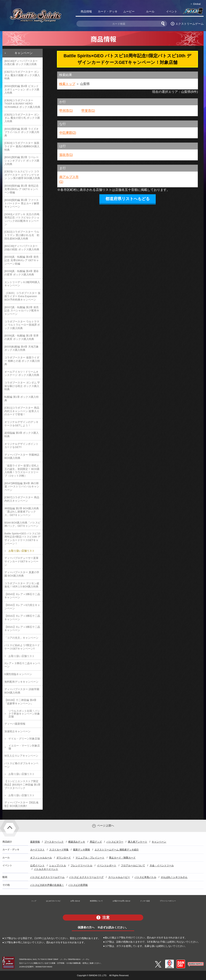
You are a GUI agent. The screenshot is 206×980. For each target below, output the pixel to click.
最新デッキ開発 (81, 850)
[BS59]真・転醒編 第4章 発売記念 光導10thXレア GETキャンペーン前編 (22, 260)
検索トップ (67, 84)
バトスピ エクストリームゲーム (47, 877)
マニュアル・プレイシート (90, 858)
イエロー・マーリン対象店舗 (24, 747)
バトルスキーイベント (46, 869)
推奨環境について (96, 901)
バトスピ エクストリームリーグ (86, 877)
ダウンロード (64, 858)
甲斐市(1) (88, 111)
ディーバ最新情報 (15, 724)
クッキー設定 (145, 901)
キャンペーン (24, 53)
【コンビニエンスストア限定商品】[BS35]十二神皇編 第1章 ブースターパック (22, 785)
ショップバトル (58, 865)
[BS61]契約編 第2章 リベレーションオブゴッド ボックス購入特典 (22, 161)
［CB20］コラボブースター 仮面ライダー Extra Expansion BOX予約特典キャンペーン (22, 296)
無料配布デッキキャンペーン (21, 682)
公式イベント (37, 865)
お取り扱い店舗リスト (22, 551)
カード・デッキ (108, 11)
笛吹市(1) (66, 155)
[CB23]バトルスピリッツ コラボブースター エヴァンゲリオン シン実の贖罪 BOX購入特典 (22, 175)
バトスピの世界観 (78, 885)
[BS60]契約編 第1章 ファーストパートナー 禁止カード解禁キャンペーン (22, 203)
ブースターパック (54, 842)
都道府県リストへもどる (128, 199)
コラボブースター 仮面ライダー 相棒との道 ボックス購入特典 (22, 361)
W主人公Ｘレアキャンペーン (21, 756)
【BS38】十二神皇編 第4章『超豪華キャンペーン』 (20, 702)
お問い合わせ (75, 901)
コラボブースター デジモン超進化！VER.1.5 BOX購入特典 (22, 585)
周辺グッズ (96, 842)
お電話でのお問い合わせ (122, 901)
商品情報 (86, 11)
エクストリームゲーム (190, 24)
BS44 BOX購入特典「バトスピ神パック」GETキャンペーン (22, 524)
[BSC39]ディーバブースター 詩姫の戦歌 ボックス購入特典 (22, 248)
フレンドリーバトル (81, 865)
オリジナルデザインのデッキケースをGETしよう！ (21, 424)
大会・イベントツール (162, 865)
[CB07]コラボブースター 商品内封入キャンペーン (22, 499)
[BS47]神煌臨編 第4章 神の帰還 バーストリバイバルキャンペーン (22, 487)
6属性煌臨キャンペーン (18, 674)
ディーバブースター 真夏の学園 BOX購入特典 (22, 574)
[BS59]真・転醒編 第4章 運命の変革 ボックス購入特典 (22, 273)
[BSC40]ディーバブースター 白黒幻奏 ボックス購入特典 (21, 63)
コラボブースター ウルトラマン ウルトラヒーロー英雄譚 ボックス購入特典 (22, 325)
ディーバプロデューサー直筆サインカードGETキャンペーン (21, 561)
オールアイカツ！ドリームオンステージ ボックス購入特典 (22, 373)
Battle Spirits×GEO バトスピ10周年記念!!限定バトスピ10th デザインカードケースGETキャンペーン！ (22, 539)
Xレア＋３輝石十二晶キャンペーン (22, 665)
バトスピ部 (193, 12)
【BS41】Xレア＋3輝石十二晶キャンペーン (22, 629)
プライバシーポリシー (168, 901)
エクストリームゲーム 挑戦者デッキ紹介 (117, 850)
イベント (172, 11)
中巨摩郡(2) (68, 133)
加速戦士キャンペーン (18, 731)
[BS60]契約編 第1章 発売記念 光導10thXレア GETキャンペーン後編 (22, 189)
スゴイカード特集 (59, 850)
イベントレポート (107, 865)
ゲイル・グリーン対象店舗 (24, 739)
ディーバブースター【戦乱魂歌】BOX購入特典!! (21, 804)
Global (197, 4)
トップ (34, 901)
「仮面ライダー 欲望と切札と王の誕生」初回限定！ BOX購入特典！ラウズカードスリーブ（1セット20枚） (22, 471)
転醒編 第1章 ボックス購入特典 (22, 399)
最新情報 (35, 842)
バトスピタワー (115, 842)
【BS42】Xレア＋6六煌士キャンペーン (22, 607)
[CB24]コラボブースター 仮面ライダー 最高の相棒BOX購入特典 (22, 146)
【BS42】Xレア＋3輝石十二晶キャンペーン (22, 618)
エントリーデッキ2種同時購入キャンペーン (22, 284)
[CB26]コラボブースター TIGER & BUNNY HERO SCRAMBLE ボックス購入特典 (22, 104)
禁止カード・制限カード (122, 858)
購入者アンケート (138, 842)
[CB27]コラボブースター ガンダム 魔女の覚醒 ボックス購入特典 (22, 75)
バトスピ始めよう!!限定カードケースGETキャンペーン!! (22, 647)
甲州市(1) (66, 111)
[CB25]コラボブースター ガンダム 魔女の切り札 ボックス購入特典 (22, 118)
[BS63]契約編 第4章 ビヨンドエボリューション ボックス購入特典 (22, 89)
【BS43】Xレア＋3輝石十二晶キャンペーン (22, 596)
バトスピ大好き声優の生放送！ (47, 885)
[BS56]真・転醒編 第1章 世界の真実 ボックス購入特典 (22, 337)
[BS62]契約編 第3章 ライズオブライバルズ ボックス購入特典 (22, 132)
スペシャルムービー (119, 877)
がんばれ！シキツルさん (174, 877)
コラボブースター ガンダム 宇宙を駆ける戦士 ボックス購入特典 (22, 386)
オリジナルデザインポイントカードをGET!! (21, 446)
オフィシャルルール (41, 858)
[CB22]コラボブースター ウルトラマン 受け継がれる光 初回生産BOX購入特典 (22, 235)
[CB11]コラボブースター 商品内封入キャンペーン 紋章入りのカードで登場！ (22, 411)
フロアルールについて (133, 865)
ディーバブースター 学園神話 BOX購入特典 (22, 456)
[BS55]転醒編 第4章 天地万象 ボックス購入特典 (22, 348)
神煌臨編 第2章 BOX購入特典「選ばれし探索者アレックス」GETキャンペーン (22, 512)
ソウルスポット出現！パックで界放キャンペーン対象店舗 (24, 714)
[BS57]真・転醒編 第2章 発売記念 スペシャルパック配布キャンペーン (22, 311)
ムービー (129, 11)
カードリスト (37, 850)
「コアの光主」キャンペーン (21, 638)
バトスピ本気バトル (145, 877)
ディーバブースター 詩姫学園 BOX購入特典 (22, 691)
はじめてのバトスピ (53, 901)
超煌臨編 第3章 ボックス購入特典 (22, 435)
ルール (150, 11)
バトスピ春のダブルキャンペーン (21, 765)
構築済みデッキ (77, 842)
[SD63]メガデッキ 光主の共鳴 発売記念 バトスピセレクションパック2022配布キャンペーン (22, 219)
